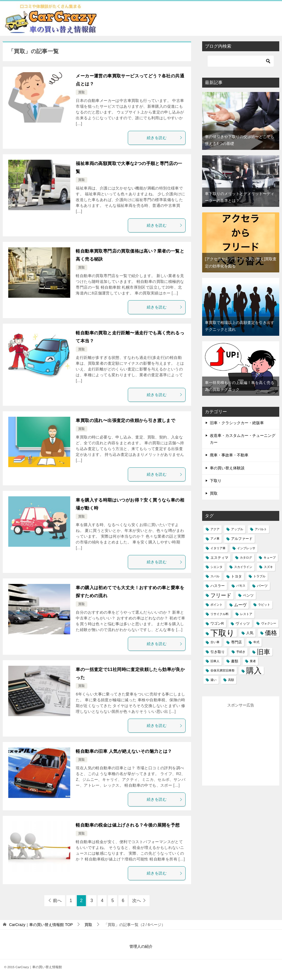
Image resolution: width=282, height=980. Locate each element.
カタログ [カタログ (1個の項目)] (246, 557)
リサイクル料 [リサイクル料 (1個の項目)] (219, 614)
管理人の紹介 (141, 946)
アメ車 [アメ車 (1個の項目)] (215, 538)
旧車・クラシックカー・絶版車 (237, 423)
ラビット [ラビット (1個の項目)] (264, 605)
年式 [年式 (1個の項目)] (256, 642)
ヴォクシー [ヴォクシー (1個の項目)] (269, 623)
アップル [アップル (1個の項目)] (237, 529)
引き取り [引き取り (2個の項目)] (218, 652)
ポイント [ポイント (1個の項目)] (216, 605)
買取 (82, 92)
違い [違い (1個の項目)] (213, 680)
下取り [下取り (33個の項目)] (223, 633)
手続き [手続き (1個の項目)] (241, 652)
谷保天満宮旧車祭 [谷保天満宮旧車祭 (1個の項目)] (223, 670)
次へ (137, 901)
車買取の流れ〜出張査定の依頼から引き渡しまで (125, 420)
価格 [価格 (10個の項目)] (271, 633)
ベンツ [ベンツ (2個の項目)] (248, 595)
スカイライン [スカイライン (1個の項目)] (243, 567)
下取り (216, 481)
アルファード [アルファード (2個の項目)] (242, 539)
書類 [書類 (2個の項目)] (235, 661)
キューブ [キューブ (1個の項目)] (270, 557)
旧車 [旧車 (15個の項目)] (264, 652)
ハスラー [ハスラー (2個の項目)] (218, 586)
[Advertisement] (245, 743)
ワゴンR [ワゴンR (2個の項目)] (217, 623)
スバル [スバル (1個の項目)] (215, 576)
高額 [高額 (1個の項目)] (231, 680)
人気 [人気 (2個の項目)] (250, 633)
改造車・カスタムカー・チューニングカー (243, 439)
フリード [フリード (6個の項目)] (221, 595)
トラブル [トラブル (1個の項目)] (259, 576)
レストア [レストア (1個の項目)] (246, 614)
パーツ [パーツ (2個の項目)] (262, 586)
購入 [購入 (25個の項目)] (254, 671)
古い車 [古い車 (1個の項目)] (215, 642)
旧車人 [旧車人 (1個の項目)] (215, 661)
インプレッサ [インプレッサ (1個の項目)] (246, 548)
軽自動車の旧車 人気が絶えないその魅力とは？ (124, 751)
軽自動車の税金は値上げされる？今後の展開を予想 (128, 825)
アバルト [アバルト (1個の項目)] (261, 529)
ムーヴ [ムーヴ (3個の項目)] (240, 605)
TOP (41, 925)
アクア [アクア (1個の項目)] (215, 529)
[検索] (241, 61)
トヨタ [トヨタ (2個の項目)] (236, 576)
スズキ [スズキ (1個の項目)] (268, 567)
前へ (57, 901)
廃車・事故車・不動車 (229, 455)
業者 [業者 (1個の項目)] (253, 661)
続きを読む (165, 138)
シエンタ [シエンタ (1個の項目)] (216, 567)
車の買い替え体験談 (227, 468)
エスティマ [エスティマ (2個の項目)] (219, 558)
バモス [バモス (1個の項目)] (241, 586)
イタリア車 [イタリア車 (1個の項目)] (218, 548)
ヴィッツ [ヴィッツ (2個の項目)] (243, 623)
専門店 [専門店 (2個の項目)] (236, 642)
